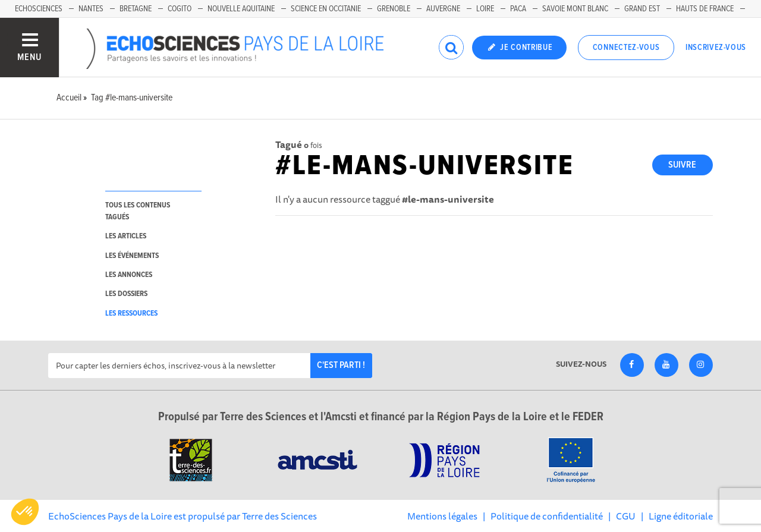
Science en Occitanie (326, 9)
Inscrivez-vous (716, 48)
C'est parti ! (341, 365)
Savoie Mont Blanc (575, 9)
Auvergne (443, 9)
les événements (132, 256)
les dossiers (126, 294)
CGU (626, 516)
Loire (485, 9)
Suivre (682, 165)
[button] (25, 512)
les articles (126, 236)
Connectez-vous (626, 48)
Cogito (180, 9)
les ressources (131, 314)
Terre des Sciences (279, 516)
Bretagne (136, 9)
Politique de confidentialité (547, 516)
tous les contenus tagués (138, 211)
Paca (518, 9)
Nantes (91, 9)
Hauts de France (705, 9)
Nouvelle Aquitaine (241, 9)
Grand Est (642, 9)
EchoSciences (39, 9)
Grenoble (394, 9)
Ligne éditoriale (681, 516)
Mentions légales (442, 516)
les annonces (129, 275)
